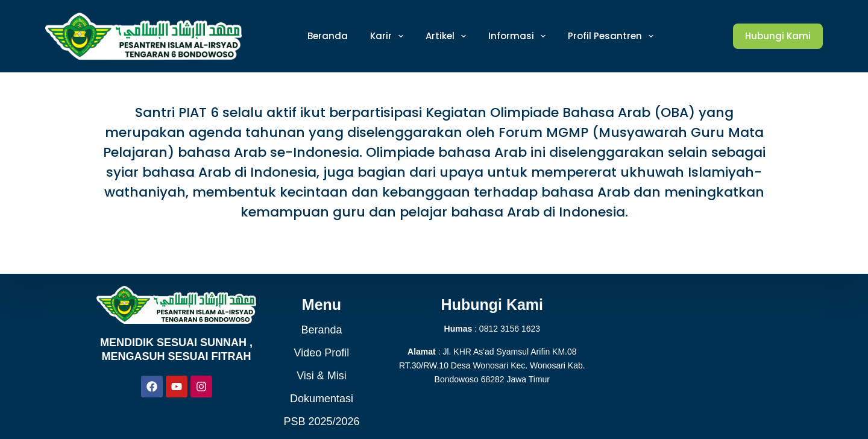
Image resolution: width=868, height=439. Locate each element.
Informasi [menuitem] (519, 36)
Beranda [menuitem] (328, 36)
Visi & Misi (322, 376)
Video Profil (322, 353)
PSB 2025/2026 (321, 422)
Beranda (321, 330)
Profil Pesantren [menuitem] (613, 36)
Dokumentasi (322, 399)
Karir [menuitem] (389, 36)
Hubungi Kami (778, 36)
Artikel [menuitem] (448, 36)
